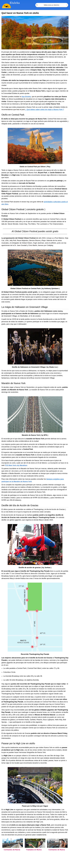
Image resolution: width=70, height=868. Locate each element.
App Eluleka (26, 97)
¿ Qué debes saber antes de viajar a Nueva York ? (45, 110)
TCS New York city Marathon (16, 465)
